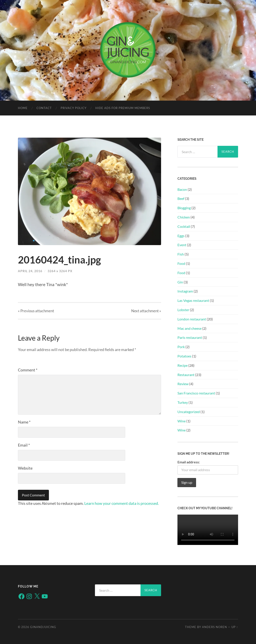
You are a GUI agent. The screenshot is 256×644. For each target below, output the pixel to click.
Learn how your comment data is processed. (122, 503)
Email (24, 445)
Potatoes (184, 356)
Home (23, 108)
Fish (181, 254)
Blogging (184, 208)
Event (182, 245)
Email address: (189, 462)
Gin (180, 282)
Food (181, 263)
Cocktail (184, 226)
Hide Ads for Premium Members (123, 108)
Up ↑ (235, 627)
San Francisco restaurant (196, 393)
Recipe (183, 365)
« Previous (36, 311)
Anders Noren (215, 627)
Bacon (182, 189)
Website (25, 468)
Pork (181, 347)
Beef (181, 198)
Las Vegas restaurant (193, 300)
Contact (44, 108)
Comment (28, 370)
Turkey (183, 402)
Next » (146, 311)
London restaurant (192, 319)
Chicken (184, 217)
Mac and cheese (190, 328)
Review (183, 384)
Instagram (185, 291)
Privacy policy (74, 108)
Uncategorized (189, 412)
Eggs (181, 236)
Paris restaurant (190, 337)
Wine (182, 421)
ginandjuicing (43, 627)
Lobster (183, 310)
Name (24, 422)
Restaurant (186, 375)
